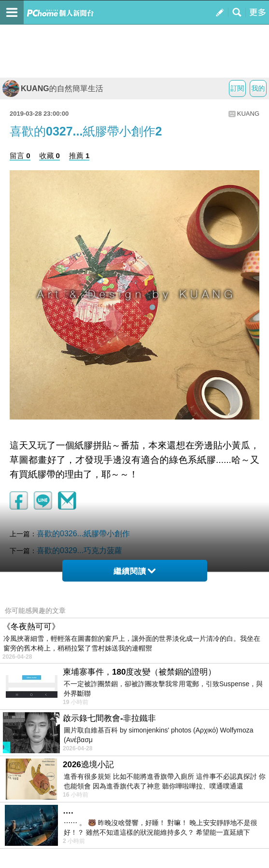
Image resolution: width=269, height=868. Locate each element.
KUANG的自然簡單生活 (53, 88)
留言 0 (20, 156)
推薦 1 (79, 156)
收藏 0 (50, 156)
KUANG (248, 114)
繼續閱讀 (134, 571)
